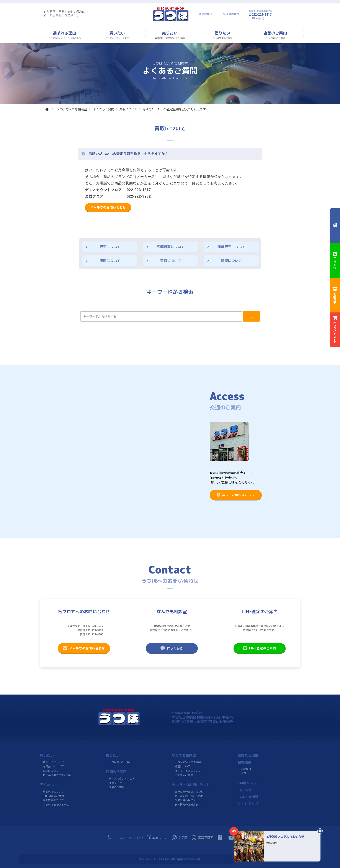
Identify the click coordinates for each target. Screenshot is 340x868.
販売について (110, 247)
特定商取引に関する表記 (57, 775)
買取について (128, 109)
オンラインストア (53, 762)
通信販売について (231, 247)
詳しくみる (172, 648)
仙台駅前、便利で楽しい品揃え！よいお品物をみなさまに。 (66, 13)
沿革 (243, 773)
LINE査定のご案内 (260, 648)
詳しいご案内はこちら (236, 495)
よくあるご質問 (104, 109)
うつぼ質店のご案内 (121, 762)
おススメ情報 (248, 797)
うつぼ (180, 838)
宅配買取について (171, 247)
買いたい (47, 755)
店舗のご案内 (116, 772)
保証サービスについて (188, 771)
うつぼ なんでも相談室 (72, 109)
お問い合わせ (262, 18)
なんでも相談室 (184, 755)
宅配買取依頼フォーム (56, 805)
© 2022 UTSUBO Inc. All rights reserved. (170, 859)
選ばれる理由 (248, 755)
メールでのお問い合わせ (108, 207)
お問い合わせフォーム (188, 800)
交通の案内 (232, 14)
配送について (51, 771)
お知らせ (245, 790)
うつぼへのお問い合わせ (191, 785)
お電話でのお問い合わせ (189, 792)
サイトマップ (248, 804)
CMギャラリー (249, 783)
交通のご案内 (117, 787)
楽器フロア (115, 783)
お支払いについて (53, 766)
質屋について (231, 261)
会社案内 (207, 14)
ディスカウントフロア (122, 779)
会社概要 (245, 762)
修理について (110, 261)
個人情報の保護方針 (186, 805)
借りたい (113, 755)
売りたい (47, 785)
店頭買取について (53, 792)
